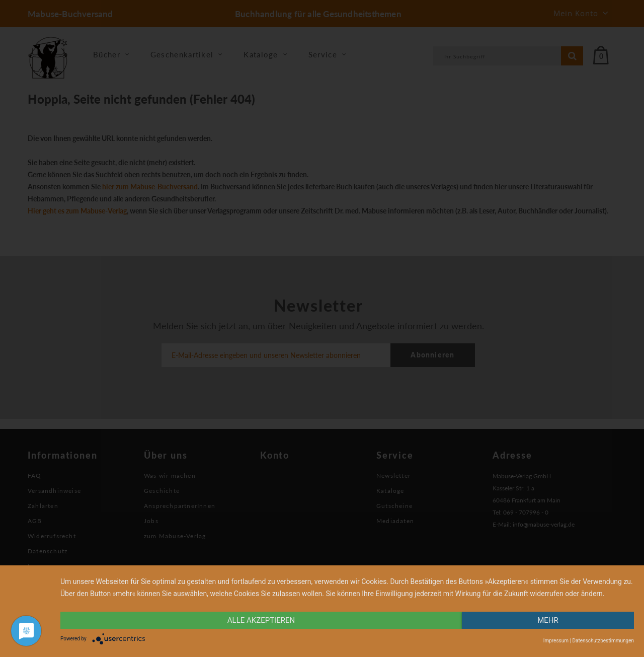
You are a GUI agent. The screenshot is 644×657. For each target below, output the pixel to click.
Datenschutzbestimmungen (603, 641)
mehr (548, 620)
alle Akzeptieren (261, 620)
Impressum (556, 641)
